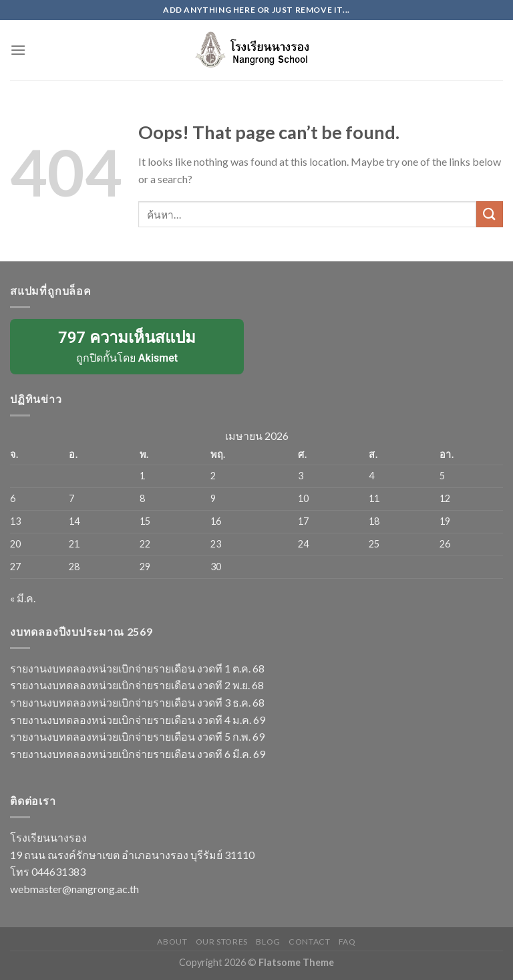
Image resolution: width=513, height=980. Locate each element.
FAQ (347, 942)
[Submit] (490, 214)
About (172, 942)
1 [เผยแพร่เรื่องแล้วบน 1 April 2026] (142, 476)
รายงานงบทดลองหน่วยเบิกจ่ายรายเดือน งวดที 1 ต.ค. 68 (137, 668)
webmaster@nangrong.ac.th (74, 889)
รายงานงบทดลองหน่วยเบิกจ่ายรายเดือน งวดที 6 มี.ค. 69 (138, 754)
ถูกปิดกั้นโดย (127, 346)
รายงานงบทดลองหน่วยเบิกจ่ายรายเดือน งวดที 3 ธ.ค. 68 (137, 702)
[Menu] (18, 50)
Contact (309, 942)
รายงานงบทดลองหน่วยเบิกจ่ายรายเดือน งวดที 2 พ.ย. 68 (137, 685)
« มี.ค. (23, 598)
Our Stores (222, 942)
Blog (268, 942)
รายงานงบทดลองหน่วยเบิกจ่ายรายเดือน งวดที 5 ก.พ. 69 (137, 736)
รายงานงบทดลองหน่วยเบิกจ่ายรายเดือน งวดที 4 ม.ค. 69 (138, 720)
